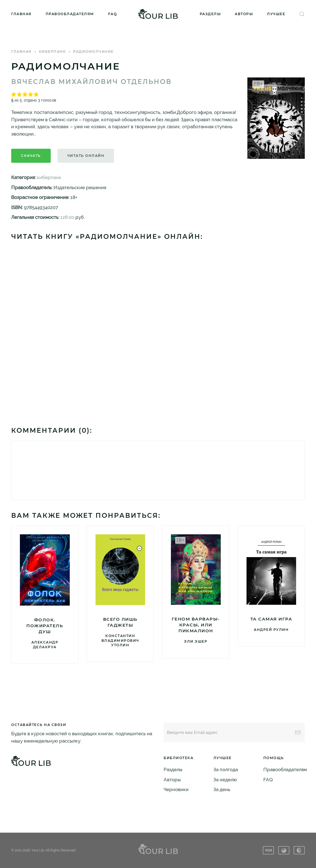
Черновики (176, 789)
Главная (21, 14)
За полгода (226, 769)
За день (222, 789)
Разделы (210, 14)
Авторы (244, 14)
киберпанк (53, 51)
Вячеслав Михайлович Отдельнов (91, 82)
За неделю (225, 780)
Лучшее (276, 14)
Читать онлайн (86, 156)
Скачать (31, 156)
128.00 (67, 217)
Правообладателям (70, 14)
